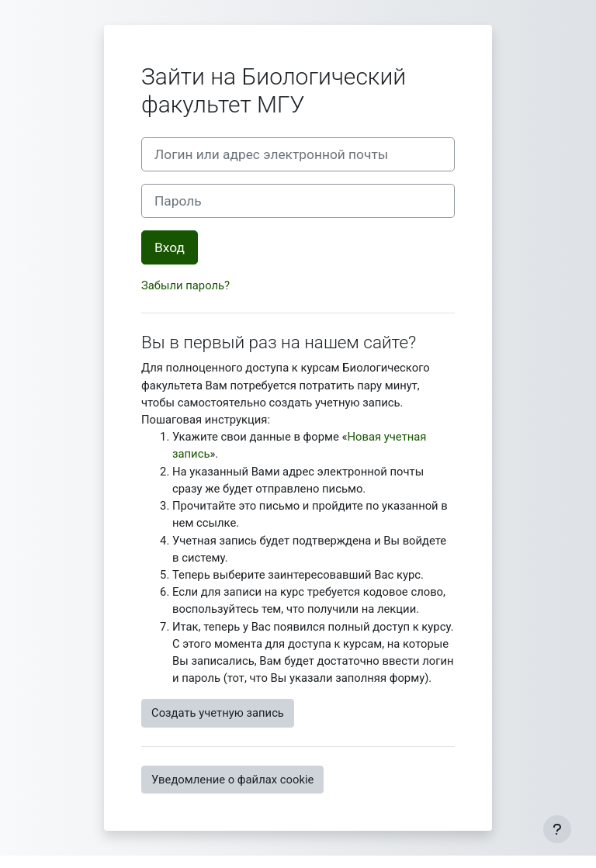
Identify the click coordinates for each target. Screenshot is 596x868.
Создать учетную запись (218, 713)
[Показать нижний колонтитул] (557, 829)
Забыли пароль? (185, 285)
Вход (170, 247)
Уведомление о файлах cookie (232, 780)
